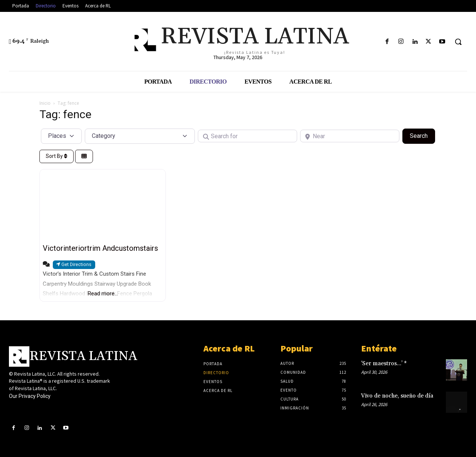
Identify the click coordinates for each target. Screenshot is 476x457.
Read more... (103, 294)
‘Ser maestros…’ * (384, 364)
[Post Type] (61, 136)
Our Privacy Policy (30, 396)
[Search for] (247, 136)
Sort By (57, 156)
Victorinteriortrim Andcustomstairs (100, 248)
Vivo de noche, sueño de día (397, 396)
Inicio (45, 103)
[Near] (350, 136)
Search (422, 135)
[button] (458, 42)
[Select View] (84, 157)
